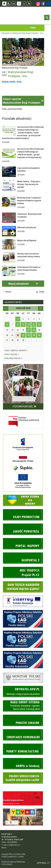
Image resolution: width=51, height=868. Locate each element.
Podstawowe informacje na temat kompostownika (29, 268)
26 (39, 335)
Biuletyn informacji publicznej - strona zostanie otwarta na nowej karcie (23, 413)
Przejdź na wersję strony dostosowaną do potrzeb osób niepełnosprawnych (9, 4)
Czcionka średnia (24, 4)
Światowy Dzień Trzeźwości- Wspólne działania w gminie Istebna (29, 200)
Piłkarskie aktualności (27, 227)
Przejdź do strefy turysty (49, 40)
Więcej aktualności (19, 284)
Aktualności (7, 33)
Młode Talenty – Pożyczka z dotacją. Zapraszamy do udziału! (29, 184)
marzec (6, 308)
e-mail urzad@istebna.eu (11, 845)
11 (34, 324)
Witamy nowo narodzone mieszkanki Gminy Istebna (29, 255)
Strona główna (4, 4)
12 (39, 324)
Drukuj (42, 292)
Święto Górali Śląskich (27, 240)
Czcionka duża (29, 4)
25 (34, 335)
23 (23, 335)
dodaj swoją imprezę (13, 358)
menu (33, 28)
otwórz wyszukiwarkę (47, 17)
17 (28, 330)
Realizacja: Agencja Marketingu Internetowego (13, 863)
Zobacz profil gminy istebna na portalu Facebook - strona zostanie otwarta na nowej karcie (43, 4)
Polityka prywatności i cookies (13, 857)
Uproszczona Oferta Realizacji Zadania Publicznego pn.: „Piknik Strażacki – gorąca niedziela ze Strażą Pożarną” (30, 153)
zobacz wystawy (12, 354)
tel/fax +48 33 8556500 (9, 842)
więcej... (4, 848)
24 (28, 335)
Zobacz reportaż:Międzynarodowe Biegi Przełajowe (22, 101)
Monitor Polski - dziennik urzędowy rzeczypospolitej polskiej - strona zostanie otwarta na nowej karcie (23, 672)
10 (28, 324)
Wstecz (8, 292)
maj (41, 308)
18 (34, 330)
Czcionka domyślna (19, 4)
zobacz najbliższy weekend (16, 350)
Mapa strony (14, 4)
